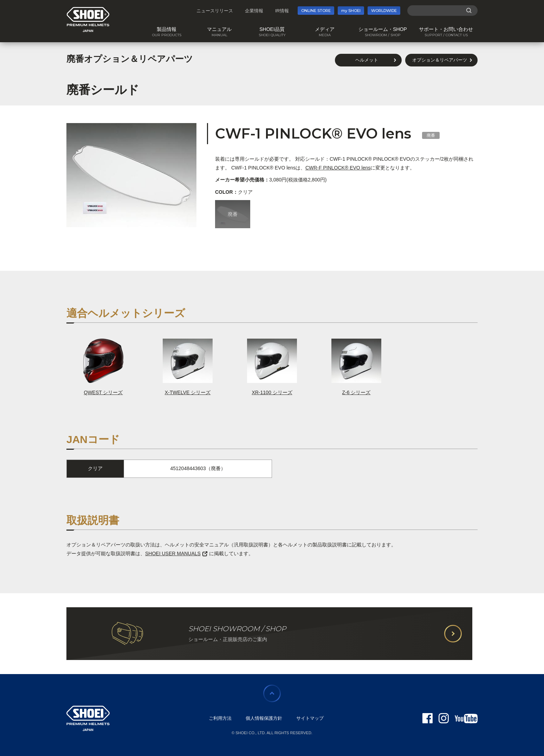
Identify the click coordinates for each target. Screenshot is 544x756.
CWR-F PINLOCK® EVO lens (338, 168)
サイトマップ (310, 718)
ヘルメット (367, 60)
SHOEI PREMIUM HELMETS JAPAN (88, 20)
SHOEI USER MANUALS (176, 553)
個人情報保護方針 (264, 718)
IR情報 (282, 11)
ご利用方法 (220, 718)
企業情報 (254, 11)
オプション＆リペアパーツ (440, 60)
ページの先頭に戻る (272, 693)
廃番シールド (103, 90)
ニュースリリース (215, 11)
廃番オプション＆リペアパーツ (130, 59)
